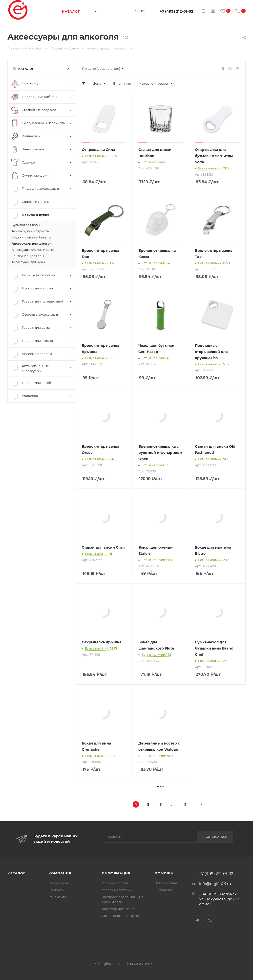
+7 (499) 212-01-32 (176, 11)
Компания (60, 873)
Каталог (16, 873)
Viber (210, 921)
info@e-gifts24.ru (215, 884)
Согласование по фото (120, 916)
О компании (59, 883)
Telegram (197, 921)
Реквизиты (58, 897)
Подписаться (215, 837)
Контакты (56, 890)
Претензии (164, 890)
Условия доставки (117, 890)
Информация (116, 873)
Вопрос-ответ (166, 883)
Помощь (164, 873)
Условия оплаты (115, 883)
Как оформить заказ (119, 909)
